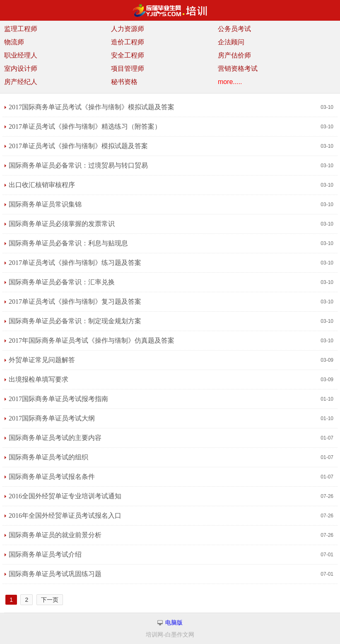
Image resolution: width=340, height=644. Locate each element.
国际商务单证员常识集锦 (45, 204)
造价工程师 (128, 42)
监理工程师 (21, 29)
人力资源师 (128, 29)
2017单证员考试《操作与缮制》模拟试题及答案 (78, 146)
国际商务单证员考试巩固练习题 (55, 574)
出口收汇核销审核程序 (42, 185)
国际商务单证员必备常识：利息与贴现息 (68, 243)
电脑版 (174, 623)
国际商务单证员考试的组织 (48, 457)
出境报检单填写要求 (39, 379)
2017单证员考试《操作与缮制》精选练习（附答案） (85, 126)
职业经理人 (21, 55)
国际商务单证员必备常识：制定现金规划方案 (75, 321)
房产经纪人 (21, 82)
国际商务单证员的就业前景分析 (55, 535)
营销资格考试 (238, 68)
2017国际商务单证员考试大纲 (52, 418)
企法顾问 (231, 42)
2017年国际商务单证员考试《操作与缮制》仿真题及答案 (92, 340)
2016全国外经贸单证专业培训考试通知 (65, 496)
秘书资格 (124, 82)
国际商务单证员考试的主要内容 (55, 438)
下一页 (50, 600)
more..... (230, 82)
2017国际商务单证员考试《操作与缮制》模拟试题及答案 (92, 107)
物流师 (14, 42)
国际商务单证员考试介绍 (45, 554)
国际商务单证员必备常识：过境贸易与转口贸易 (78, 165)
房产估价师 (234, 55)
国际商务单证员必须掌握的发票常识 (62, 224)
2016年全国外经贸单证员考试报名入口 (65, 515)
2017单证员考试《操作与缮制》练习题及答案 (75, 263)
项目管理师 (128, 68)
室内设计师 (21, 68)
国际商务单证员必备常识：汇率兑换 (62, 282)
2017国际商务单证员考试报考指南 (58, 399)
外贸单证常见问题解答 (42, 360)
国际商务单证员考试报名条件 (52, 477)
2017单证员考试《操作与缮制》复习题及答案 (75, 302)
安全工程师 (128, 55)
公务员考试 (234, 29)
